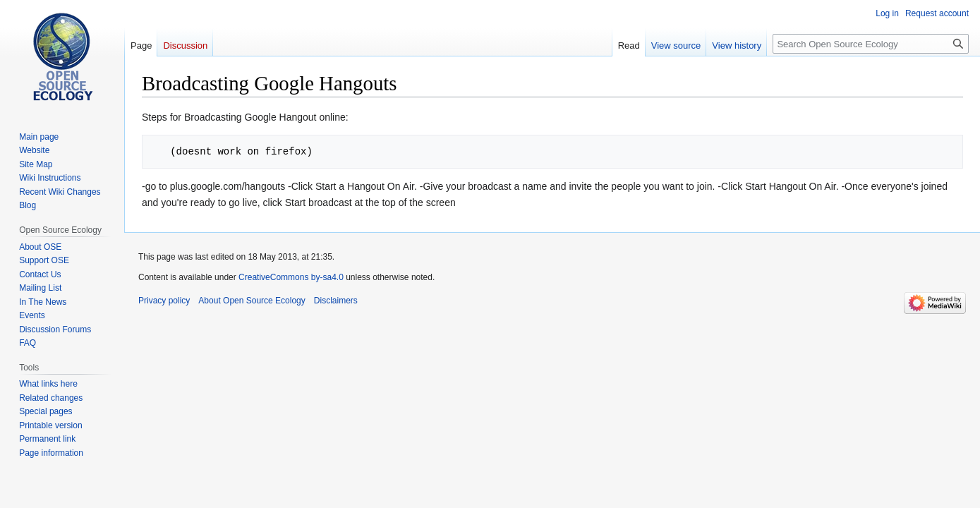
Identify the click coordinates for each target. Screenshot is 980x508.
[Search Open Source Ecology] (871, 44)
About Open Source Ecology (252, 301)
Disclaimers (336, 301)
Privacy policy (164, 301)
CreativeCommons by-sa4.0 (291, 277)
